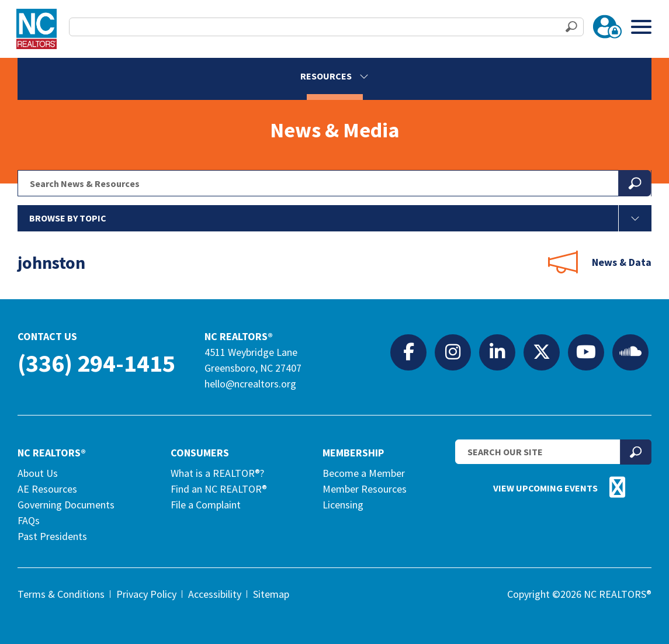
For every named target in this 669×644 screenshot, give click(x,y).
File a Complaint (206, 505)
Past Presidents (52, 536)
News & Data (622, 262)
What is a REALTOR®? (217, 473)
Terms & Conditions (61, 594)
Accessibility (215, 594)
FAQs (29, 520)
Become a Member (364, 473)
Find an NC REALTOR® (219, 489)
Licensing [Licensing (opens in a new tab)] (343, 505)
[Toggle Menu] (641, 27)
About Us (38, 473)
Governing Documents (66, 505)
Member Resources (365, 489)
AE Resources (47, 489)
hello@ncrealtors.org (250, 384)
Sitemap (271, 594)
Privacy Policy (146, 594)
